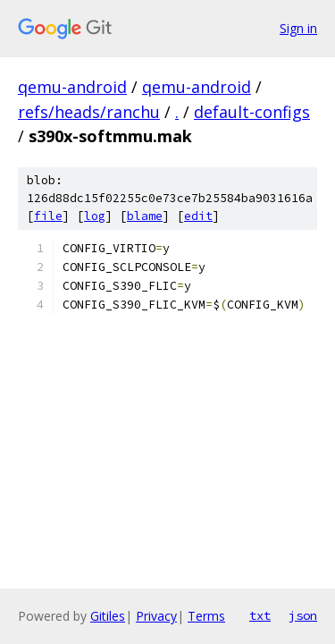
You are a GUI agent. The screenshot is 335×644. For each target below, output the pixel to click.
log (95, 216)
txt (260, 615)
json (303, 615)
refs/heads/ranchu (89, 112)
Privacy (156, 616)
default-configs (252, 112)
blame (145, 216)
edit (198, 216)
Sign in (298, 28)
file (48, 216)
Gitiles (108, 616)
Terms (206, 616)
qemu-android (72, 87)
